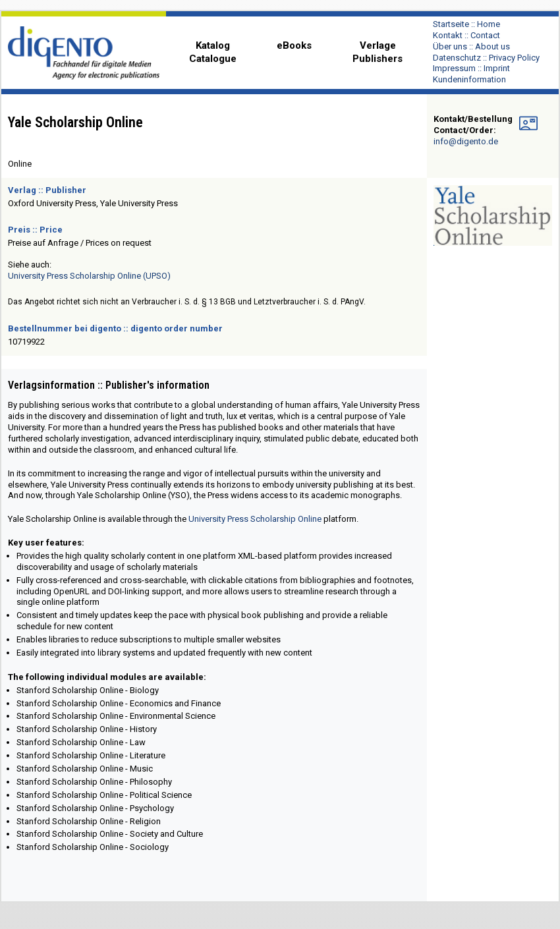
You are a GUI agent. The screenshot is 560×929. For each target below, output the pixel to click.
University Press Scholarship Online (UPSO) (89, 276)
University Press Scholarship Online (255, 519)
